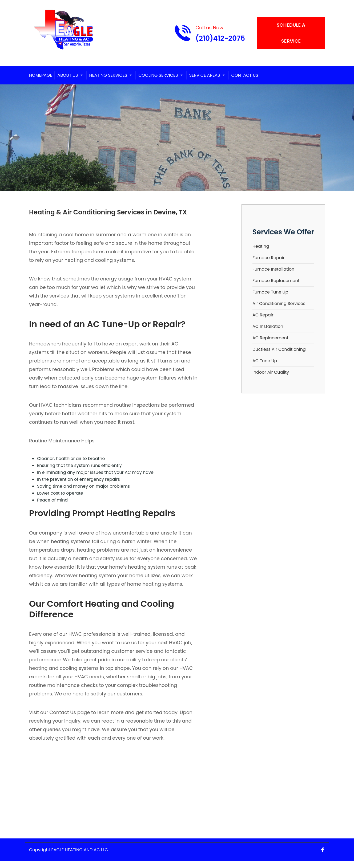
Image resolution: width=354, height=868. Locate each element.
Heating (261, 246)
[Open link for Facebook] (323, 850)
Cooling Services (158, 75)
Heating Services (108, 75)
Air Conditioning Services (279, 303)
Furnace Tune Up (270, 292)
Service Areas (205, 75)
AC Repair (263, 315)
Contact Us (245, 75)
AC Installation (268, 326)
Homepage (41, 75)
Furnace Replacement (276, 281)
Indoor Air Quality (271, 372)
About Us (68, 75)
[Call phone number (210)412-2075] (210, 33)
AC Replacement (270, 338)
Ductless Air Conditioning (279, 349)
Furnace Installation (273, 269)
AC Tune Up (265, 361)
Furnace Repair (268, 258)
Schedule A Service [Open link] (291, 33)
